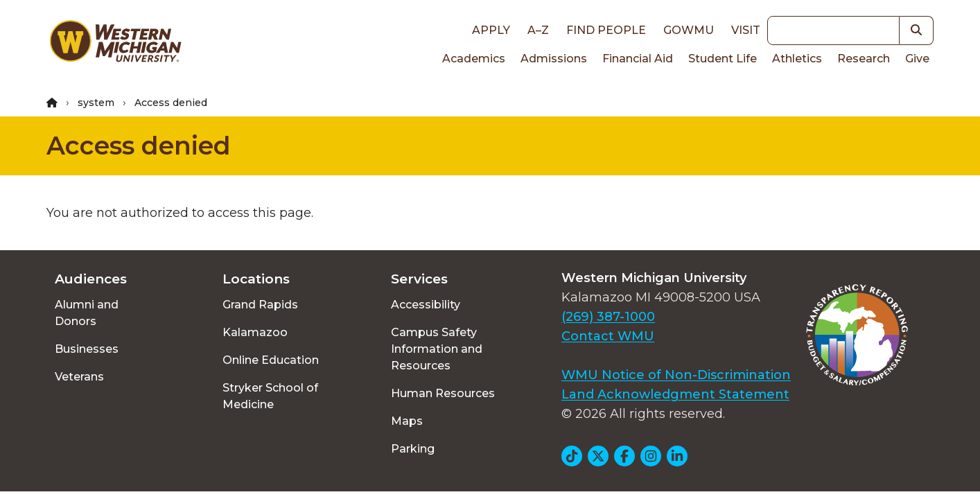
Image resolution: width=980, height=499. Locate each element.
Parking (413, 449)
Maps (407, 421)
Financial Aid (638, 59)
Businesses (87, 349)
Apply (491, 30)
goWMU (689, 30)
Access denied (139, 146)
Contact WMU (608, 336)
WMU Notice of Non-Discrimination (676, 375)
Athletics (797, 59)
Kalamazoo (255, 332)
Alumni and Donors (87, 313)
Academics (474, 59)
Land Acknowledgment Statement (675, 394)
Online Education (271, 360)
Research (864, 59)
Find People (606, 30)
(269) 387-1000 (608, 317)
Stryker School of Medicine (270, 396)
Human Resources (443, 393)
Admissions (554, 59)
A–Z (538, 30)
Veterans (79, 377)
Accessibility (426, 305)
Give (917, 59)
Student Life (723, 59)
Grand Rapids (260, 305)
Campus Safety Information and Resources (437, 349)
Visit (746, 30)
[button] (917, 30)
